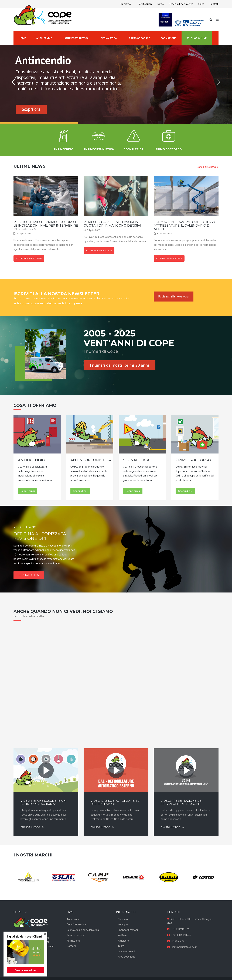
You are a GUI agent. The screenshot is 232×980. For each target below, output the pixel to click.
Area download (126, 957)
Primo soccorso (76, 935)
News (161, 4)
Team (121, 946)
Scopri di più (28, 491)
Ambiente (123, 941)
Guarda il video (32, 827)
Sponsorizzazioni (128, 930)
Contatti (214, 4)
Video (201, 4)
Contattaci (29, 575)
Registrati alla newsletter (174, 297)
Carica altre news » (208, 167)
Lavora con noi (126, 951)
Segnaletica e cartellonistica (83, 930)
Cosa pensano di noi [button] (25, 970)
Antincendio (73, 919)
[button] (45, 934)
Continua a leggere (29, 258)
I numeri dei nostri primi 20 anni (120, 365)
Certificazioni (145, 4)
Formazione (74, 941)
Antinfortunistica (76, 925)
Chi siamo (125, 4)
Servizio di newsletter (181, 4)
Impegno (123, 925)
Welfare (122, 935)
